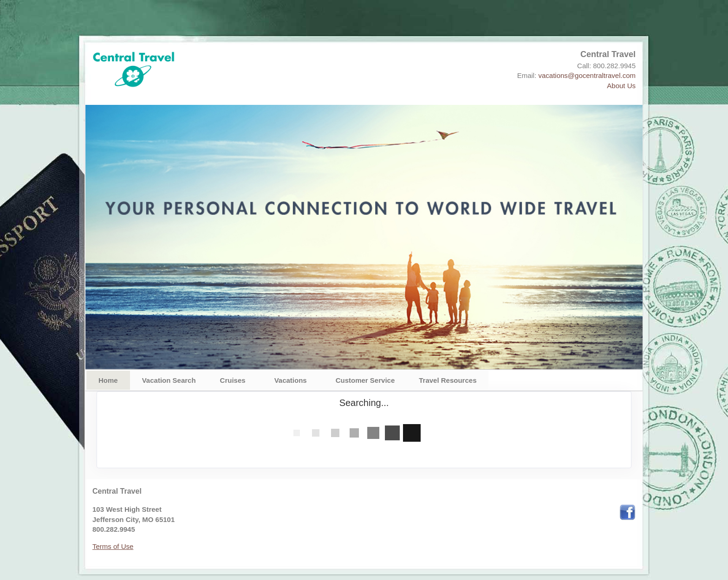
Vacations (291, 380)
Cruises (233, 380)
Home (108, 380)
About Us (621, 86)
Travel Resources (448, 380)
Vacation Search (169, 380)
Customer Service (365, 380)
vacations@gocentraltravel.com (587, 75)
